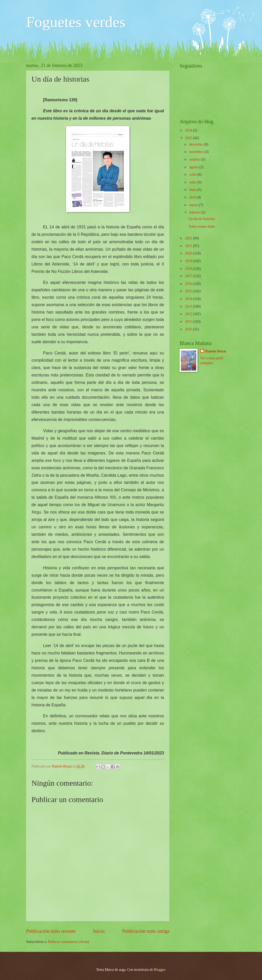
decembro (197, 144)
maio (193, 190)
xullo (193, 175)
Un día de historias (202, 219)
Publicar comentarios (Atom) (68, 942)
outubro (195, 159)
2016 (189, 284)
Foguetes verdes (76, 22)
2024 (189, 130)
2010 (189, 329)
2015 (189, 291)
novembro (197, 152)
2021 (189, 246)
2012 (189, 314)
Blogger (159, 970)
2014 (189, 299)
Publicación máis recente (51, 931)
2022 (189, 238)
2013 (189, 307)
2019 (189, 261)
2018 (189, 269)
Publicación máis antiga (146, 931)
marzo (194, 205)
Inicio (99, 931)
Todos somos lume (201, 226)
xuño (193, 182)
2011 (189, 322)
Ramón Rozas (216, 351)
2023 (189, 138)
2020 (189, 253)
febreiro (195, 212)
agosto (194, 167)
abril (193, 197)
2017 (189, 276)
